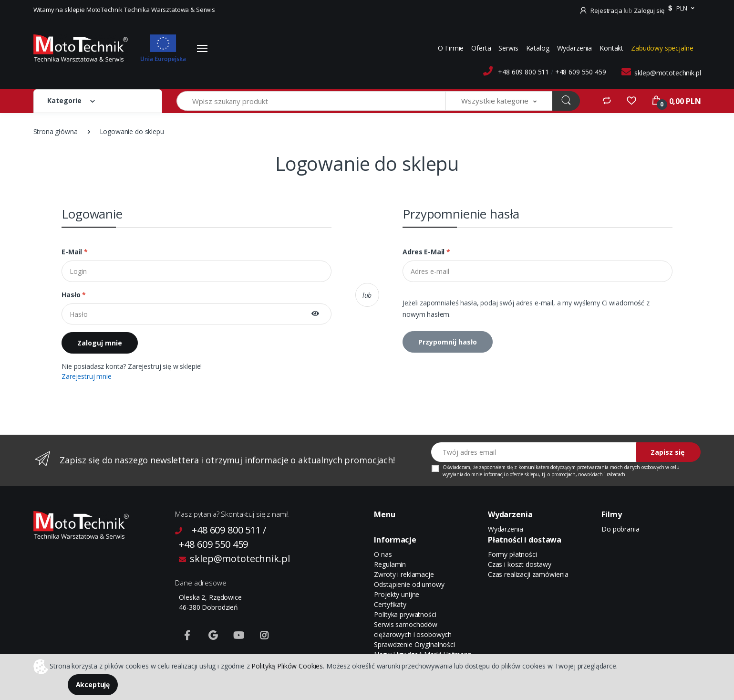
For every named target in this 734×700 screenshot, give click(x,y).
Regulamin (390, 564)
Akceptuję (93, 684)
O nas (383, 554)
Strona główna (56, 131)
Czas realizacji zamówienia (528, 574)
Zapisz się (667, 452)
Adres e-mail (426, 252)
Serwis (508, 48)
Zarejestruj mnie (87, 376)
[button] (680, 9)
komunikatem (534, 467)
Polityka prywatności (405, 614)
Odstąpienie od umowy (409, 584)
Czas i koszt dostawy (520, 564)
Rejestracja (601, 10)
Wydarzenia (575, 48)
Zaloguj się (649, 10)
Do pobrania (620, 529)
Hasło (74, 295)
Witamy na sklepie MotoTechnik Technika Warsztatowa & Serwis (124, 10)
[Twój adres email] (534, 452)
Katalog (538, 48)
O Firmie (451, 48)
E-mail (75, 252)
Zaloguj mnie (100, 343)
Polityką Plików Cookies (287, 665)
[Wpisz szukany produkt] (311, 101)
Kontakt (611, 48)
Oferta (481, 48)
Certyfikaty (390, 604)
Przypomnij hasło (448, 342)
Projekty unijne (397, 594)
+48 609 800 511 (523, 72)
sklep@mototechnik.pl (667, 73)
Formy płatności (512, 554)
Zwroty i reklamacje (404, 574)
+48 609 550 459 (581, 72)
